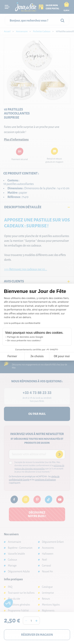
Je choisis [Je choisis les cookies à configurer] (37, 356)
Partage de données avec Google (25, 337)
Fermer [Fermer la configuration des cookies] (12, 356)
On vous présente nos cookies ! (24, 340)
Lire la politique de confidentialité (22, 323)
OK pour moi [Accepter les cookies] (62, 356)
